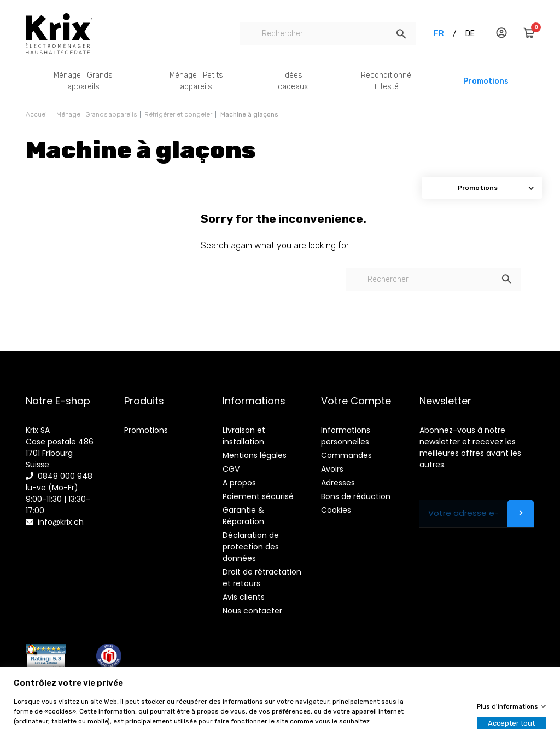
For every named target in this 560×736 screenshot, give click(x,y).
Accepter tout (511, 723)
